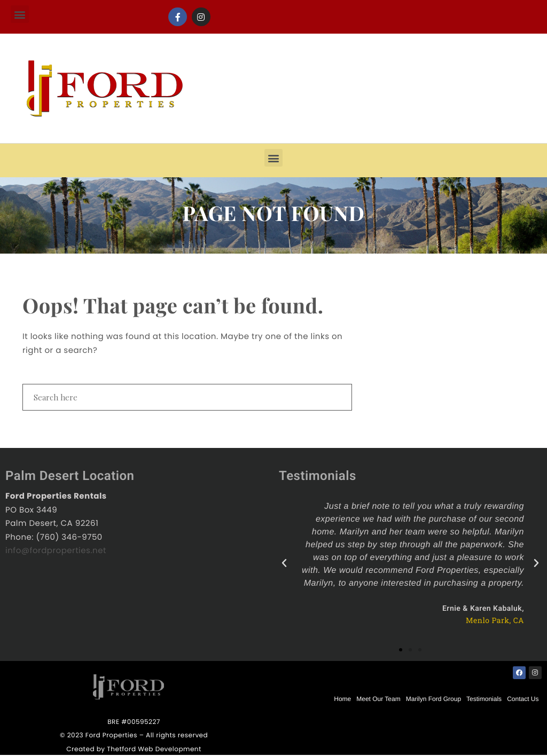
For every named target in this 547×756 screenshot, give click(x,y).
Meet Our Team (378, 699)
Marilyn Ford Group (433, 699)
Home (342, 699)
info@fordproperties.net (56, 551)
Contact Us (523, 699)
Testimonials (484, 699)
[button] (20, 14)
